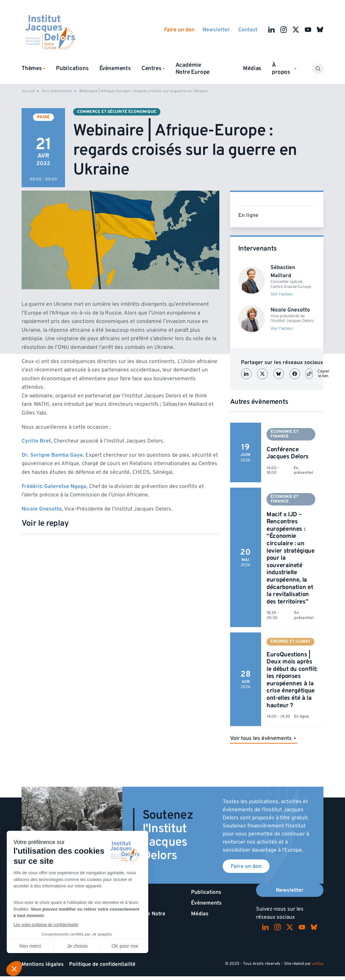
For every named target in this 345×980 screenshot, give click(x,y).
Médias (252, 68)
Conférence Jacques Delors (288, 453)
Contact (248, 30)
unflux (318, 964)
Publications (72, 68)
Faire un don (179, 30)
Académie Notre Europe (193, 69)
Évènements (115, 68)
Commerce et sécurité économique (117, 112)
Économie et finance (285, 434)
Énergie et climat (290, 641)
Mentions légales (43, 964)
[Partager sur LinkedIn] (246, 374)
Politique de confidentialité (102, 964)
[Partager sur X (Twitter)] (262, 374)
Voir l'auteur (282, 294)
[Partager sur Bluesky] (279, 374)
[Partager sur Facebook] (295, 374)
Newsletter (216, 30)
